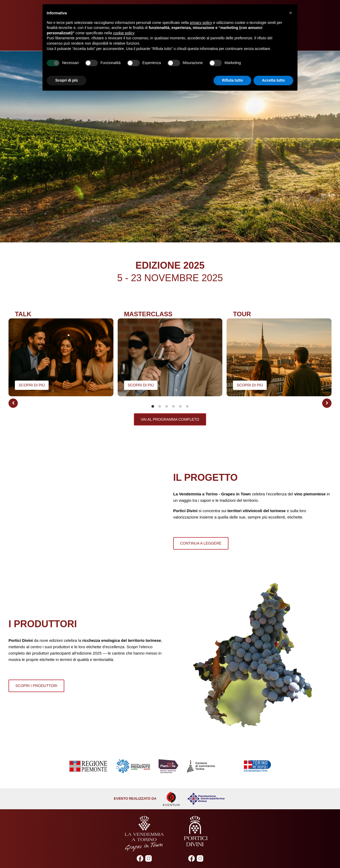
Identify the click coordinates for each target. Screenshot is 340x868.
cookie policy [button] (124, 33)
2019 (201, 859)
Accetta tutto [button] (273, 80)
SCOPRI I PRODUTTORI (36, 645)
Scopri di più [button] (67, 80)
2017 (221, 859)
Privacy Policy (125, 836)
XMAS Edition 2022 (150, 859)
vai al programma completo (170, 419)
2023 (129, 859)
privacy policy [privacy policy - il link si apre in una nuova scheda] (201, 23)
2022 (170, 859)
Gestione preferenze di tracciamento (198, 836)
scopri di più (32, 385)
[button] (13, 403)
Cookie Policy (153, 836)
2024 (119, 859)
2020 (191, 859)
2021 (180, 859)
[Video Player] (170, 147)
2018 (211, 859)
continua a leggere (201, 523)
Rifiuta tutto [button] (233, 80)
